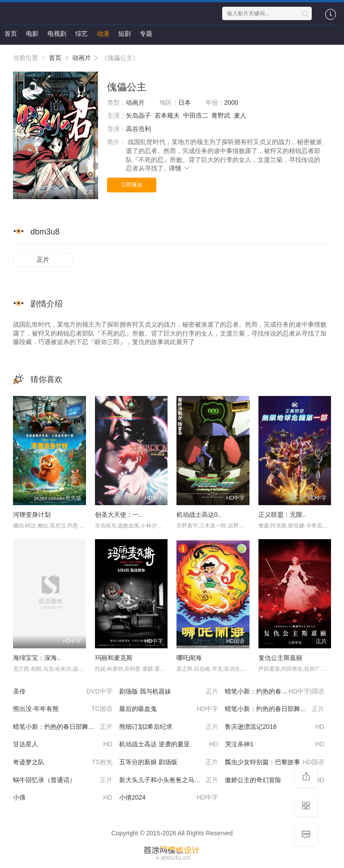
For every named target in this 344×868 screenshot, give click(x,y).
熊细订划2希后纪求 (169, 727)
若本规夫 (167, 115)
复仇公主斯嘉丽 (280, 658)
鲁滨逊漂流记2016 (275, 727)
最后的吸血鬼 (169, 709)
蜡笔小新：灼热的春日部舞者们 (275, 692)
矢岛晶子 (138, 115)
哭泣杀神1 (275, 745)
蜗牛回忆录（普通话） (63, 780)
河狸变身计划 (32, 515)
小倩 (63, 798)
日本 (185, 102)
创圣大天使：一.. (119, 515)
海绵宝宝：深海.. (37, 658)
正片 (43, 260)
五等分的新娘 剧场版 (169, 762)
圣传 (63, 692)
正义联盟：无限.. (282, 515)
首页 (11, 34)
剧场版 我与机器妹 (169, 692)
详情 (180, 168)
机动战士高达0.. (199, 515)
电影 (32, 34)
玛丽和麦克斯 (114, 658)
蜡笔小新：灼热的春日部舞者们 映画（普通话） (66, 727)
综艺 (82, 34)
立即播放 (132, 185)
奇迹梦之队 (63, 762)
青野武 (221, 115)
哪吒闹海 (189, 658)
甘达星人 (63, 745)
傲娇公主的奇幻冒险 (275, 780)
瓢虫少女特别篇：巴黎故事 (275, 762)
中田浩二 (196, 115)
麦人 (240, 115)
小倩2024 (169, 798)
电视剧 (57, 34)
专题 (146, 34)
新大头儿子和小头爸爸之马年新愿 (169, 780)
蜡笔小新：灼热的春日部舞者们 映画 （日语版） (278, 709)
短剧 (125, 34)
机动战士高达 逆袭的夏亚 (169, 745)
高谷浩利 (138, 129)
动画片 (82, 58)
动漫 (103, 34)
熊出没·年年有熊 (63, 709)
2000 (231, 102)
